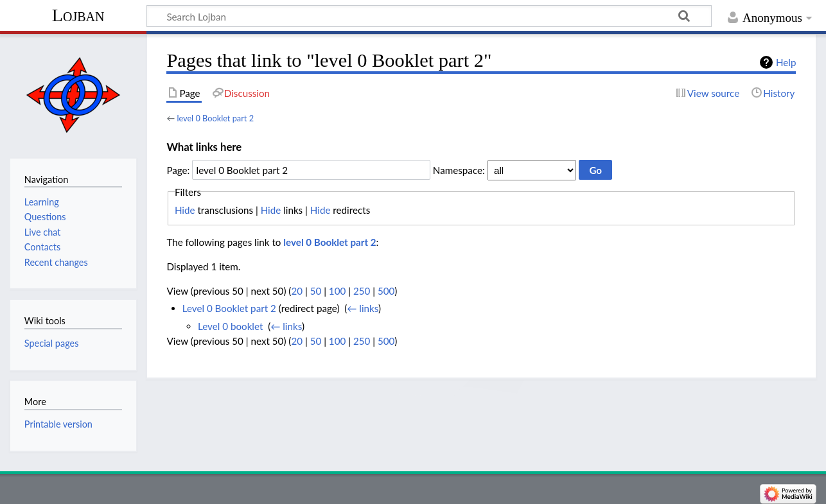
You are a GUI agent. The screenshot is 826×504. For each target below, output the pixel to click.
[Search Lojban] (429, 16)
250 (362, 291)
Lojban (78, 15)
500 (386, 291)
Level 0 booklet (230, 326)
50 (316, 291)
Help (786, 62)
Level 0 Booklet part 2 (229, 308)
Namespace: (459, 170)
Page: (178, 170)
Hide (185, 210)
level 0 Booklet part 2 (215, 118)
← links (363, 308)
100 (337, 291)
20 (297, 291)
